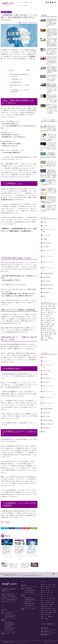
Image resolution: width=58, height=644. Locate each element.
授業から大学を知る (48, 289)
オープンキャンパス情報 (22, 5)
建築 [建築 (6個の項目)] (49, 330)
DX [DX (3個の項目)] (55, 306)
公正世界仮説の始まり (16, 82)
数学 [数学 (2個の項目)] (47, 332)
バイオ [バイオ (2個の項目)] (49, 316)
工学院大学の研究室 (48, 285)
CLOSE (28, 70)
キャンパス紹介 (46, 235)
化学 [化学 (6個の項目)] (53, 324)
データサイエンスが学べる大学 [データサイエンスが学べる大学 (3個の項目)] (47, 314)
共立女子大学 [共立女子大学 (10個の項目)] (48, 322)
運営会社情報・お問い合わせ (9, 642)
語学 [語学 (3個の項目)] (43, 340)
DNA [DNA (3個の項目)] (51, 306)
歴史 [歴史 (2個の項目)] (43, 334)
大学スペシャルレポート (48, 252)
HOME (17, 2)
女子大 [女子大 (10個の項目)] (52, 326)
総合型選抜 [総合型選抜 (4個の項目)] (48, 336)
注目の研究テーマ (6, 12)
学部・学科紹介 (46, 281)
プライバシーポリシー (22, 642)
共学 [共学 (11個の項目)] (43, 322)
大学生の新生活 (46, 277)
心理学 (8, 522)
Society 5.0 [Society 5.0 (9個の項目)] (49, 308)
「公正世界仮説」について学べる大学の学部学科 (20, 91)
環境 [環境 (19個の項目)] (51, 334)
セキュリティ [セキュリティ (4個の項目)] (44, 312)
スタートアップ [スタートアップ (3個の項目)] (50, 310)
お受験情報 (46, 628)
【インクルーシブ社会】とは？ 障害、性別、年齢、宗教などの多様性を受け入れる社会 (48, 164)
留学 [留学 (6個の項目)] (55, 334)
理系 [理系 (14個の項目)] (47, 334)
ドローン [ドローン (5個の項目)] (43, 316)
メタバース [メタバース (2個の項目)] (53, 318)
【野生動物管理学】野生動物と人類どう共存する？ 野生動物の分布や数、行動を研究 (48, 156)
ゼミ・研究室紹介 (25, 2)
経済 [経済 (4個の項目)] (43, 336)
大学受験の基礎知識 (48, 273)
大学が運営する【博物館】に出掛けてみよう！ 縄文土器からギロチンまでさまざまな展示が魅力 (48, 191)
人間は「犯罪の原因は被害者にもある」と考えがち (20, 75)
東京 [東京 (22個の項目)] (55, 332)
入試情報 (45, 239)
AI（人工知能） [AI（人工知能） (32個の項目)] (45, 306)
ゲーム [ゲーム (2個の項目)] (43, 310)
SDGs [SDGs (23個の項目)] (43, 308)
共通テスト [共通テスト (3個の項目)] (44, 324)
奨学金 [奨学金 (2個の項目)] (47, 326)
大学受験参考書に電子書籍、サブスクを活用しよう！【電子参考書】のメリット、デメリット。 (48, 183)
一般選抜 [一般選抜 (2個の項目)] (49, 320)
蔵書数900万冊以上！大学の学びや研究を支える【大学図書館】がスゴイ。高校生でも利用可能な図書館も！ (48, 200)
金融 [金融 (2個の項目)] (47, 340)
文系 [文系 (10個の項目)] (51, 332)
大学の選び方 (46, 247)
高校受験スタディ (47, 634)
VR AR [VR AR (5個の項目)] (54, 308)
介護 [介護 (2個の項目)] (54, 320)
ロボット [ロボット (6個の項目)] (43, 320)
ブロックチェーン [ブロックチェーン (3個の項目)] (45, 318)
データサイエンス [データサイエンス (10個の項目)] (52, 312)
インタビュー (46, 226)
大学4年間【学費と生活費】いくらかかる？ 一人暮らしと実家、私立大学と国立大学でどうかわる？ (49, 208)
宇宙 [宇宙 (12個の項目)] (51, 328)
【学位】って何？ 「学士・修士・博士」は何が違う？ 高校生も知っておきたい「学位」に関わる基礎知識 (49, 137)
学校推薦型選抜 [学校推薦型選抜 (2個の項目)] (45, 328)
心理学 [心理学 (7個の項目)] (54, 330)
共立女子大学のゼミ (48, 243)
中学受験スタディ (47, 631)
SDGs (3, 522)
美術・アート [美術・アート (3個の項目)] (44, 338)
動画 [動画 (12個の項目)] (49, 324)
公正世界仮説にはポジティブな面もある (20, 86)
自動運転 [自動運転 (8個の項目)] (51, 338)
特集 (31, 2)
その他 (44, 222)
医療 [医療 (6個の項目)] (43, 326)
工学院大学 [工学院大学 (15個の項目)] (44, 330)
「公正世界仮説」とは (16, 79)
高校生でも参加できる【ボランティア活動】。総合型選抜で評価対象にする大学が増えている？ (48, 129)
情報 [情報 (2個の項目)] (43, 332)
